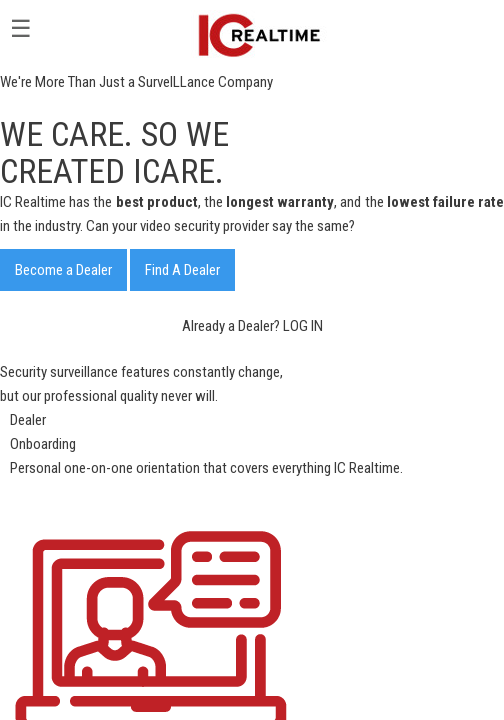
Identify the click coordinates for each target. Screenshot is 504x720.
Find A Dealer (182, 270)
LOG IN (303, 326)
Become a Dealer (63, 270)
